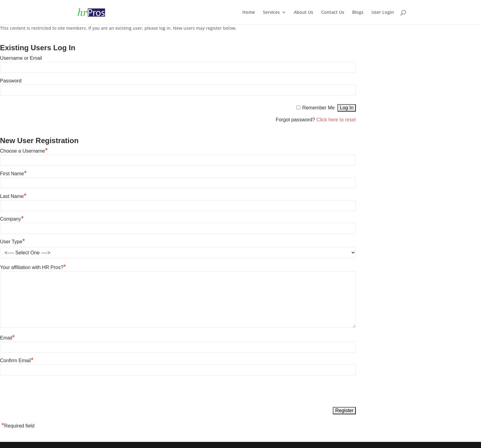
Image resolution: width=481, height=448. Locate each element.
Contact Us (333, 13)
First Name (13, 174)
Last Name (13, 196)
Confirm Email (17, 361)
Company (12, 219)
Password (11, 81)
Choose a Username (24, 151)
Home (249, 13)
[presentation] (47, 392)
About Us (304, 13)
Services (271, 13)
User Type (12, 242)
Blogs (358, 13)
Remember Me (318, 108)
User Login (383, 13)
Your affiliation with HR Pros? (33, 267)
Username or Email (21, 58)
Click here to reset (336, 120)
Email (8, 338)
